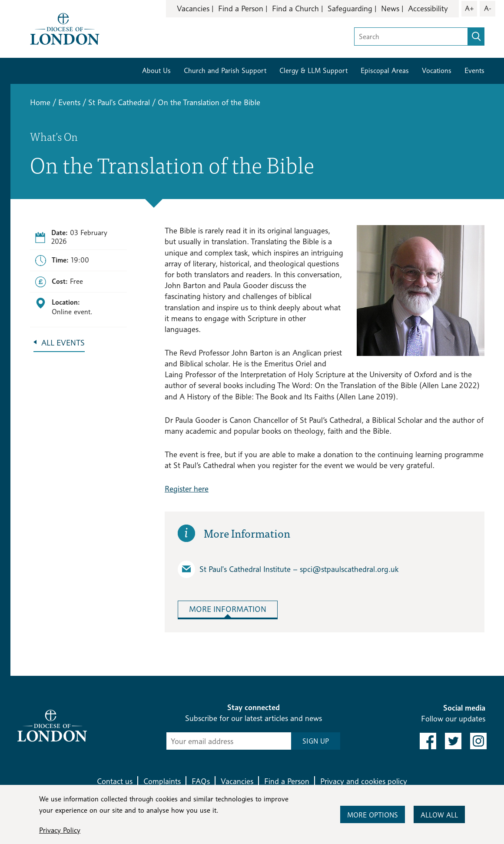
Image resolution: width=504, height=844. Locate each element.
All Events (63, 343)
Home (40, 102)
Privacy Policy (60, 830)
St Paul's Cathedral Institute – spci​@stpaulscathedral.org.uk (288, 569)
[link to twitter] (453, 741)
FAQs (201, 781)
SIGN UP (316, 741)
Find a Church (295, 8)
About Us (156, 71)
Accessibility (428, 8)
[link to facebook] (428, 741)
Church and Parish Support (225, 71)
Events (474, 71)
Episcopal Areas (385, 71)
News (390, 8)
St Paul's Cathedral (119, 102)
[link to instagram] (478, 741)
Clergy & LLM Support (313, 71)
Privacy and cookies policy (364, 781)
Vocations (437, 71)
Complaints (162, 781)
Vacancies (193, 8)
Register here (187, 489)
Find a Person (241, 8)
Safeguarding (350, 8)
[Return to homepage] (65, 28)
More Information (228, 609)
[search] (476, 37)
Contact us (115, 781)
